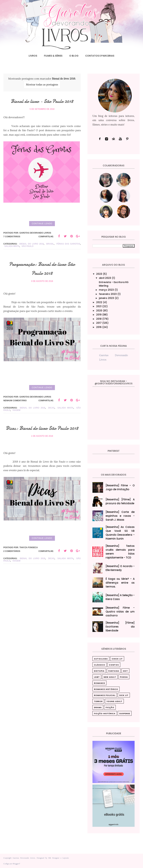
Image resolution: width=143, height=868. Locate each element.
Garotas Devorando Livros (24, 858)
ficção (110, 707)
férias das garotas (68, 259)
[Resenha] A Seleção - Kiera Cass (120, 597)
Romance (99, 683)
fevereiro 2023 (108, 294)
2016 (99, 327)
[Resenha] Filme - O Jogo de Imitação (120, 487)
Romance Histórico (106, 689)
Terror (98, 701)
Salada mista (12, 261)
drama (98, 707)
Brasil (50, 259)
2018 (99, 319)
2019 (99, 315)
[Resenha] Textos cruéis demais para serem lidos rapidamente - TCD (120, 552)
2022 (99, 302)
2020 (99, 311)
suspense (125, 713)
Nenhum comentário (15, 416)
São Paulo (27, 261)
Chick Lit (117, 659)
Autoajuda (101, 659)
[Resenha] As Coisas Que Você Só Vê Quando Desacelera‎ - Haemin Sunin (120, 533)
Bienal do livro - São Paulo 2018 (42, 105)
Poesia (124, 677)
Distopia (99, 671)
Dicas (51, 423)
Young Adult (114, 701)
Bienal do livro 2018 (31, 259)
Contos (114, 665)
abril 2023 (105, 278)
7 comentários (12, 252)
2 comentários (12, 575)
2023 (99, 274)
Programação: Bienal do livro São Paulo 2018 (42, 283)
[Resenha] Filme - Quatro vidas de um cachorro (120, 612)
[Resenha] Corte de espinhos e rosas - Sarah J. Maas (120, 516)
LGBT (97, 677)
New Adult (110, 677)
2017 (99, 323)
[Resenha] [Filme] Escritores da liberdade (120, 627)
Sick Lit (124, 695)
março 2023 (106, 290)
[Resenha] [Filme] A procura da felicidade (120, 501)
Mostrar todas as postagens (42, 85)
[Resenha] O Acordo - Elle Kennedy (120, 568)
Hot (125, 671)
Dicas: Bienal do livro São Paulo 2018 (42, 447)
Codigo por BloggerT (12, 864)
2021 (99, 306)
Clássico (100, 665)
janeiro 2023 (106, 298)
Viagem (16, 425)
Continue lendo (42, 239)
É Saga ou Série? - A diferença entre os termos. (120, 583)
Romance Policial (105, 695)
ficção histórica (105, 713)
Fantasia (114, 671)
